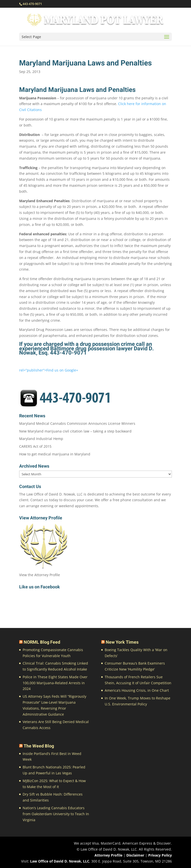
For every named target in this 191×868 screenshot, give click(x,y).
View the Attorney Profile (40, 575)
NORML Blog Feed (42, 642)
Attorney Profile (108, 855)
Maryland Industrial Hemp (41, 439)
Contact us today (44, 500)
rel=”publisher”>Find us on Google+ (49, 370)
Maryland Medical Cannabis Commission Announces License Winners (77, 423)
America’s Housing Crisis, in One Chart (137, 690)
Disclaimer (135, 855)
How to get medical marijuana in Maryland (55, 454)
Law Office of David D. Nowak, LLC (60, 861)
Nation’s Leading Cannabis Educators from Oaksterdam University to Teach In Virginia (56, 814)
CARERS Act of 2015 (35, 446)
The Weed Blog (39, 746)
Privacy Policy (160, 855)
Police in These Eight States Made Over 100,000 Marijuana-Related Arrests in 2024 (55, 683)
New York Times (122, 642)
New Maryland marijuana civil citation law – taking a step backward (75, 431)
